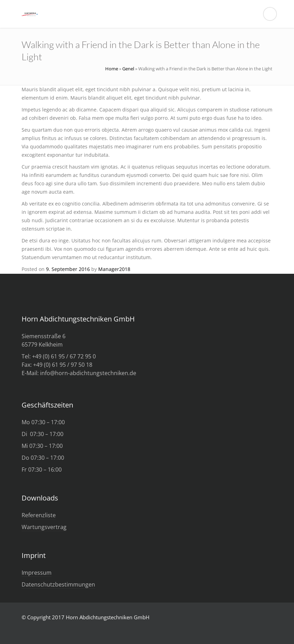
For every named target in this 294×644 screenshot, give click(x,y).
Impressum (37, 573)
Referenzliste (39, 515)
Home (112, 69)
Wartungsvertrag (44, 527)
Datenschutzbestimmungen (58, 584)
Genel (128, 69)
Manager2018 (114, 269)
